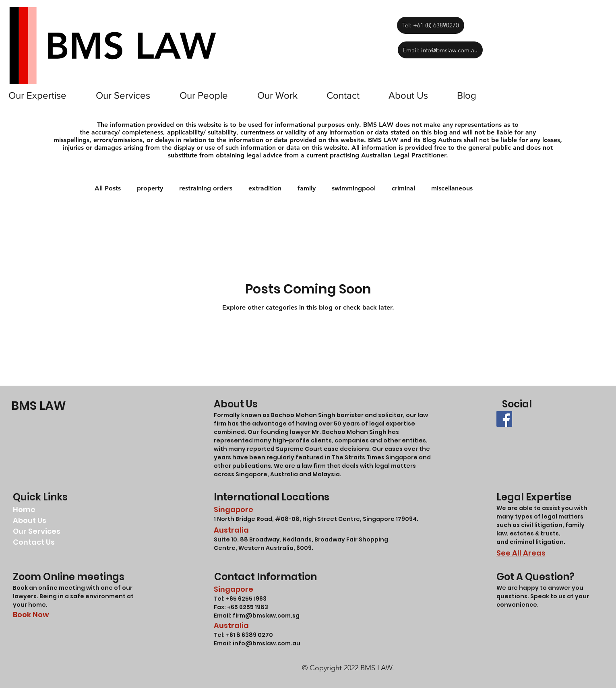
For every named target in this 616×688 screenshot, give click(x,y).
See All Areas (521, 553)
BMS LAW (39, 406)
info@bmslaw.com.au (267, 643)
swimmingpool (354, 188)
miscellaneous (452, 188)
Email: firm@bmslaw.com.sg (257, 616)
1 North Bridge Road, (244, 519)
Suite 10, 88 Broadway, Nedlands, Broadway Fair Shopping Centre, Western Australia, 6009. (301, 544)
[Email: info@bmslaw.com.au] (440, 50)
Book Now (31, 615)
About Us (30, 520)
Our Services (37, 531)
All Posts (108, 188)
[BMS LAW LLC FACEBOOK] (504, 419)
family (307, 188)
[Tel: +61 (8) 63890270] (431, 25)
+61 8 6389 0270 (249, 635)
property (150, 188)
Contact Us (34, 542)
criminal (403, 188)
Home (24, 509)
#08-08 (287, 519)
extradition (265, 188)
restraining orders (206, 188)
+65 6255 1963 (246, 599)
